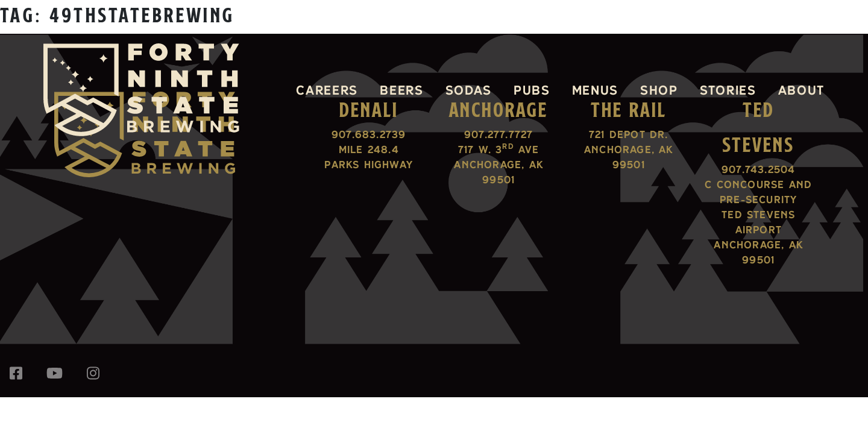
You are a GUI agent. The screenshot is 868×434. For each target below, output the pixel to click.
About (801, 90)
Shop (659, 90)
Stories (728, 90)
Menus (595, 90)
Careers (327, 90)
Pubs (532, 90)
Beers (401, 90)
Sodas (469, 90)
